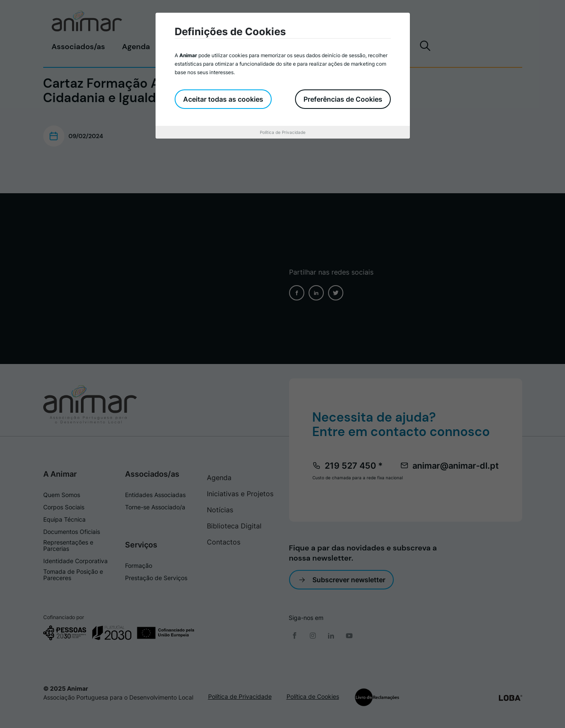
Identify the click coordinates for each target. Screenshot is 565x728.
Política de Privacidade (283, 132)
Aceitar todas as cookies (223, 99)
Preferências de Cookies (343, 99)
